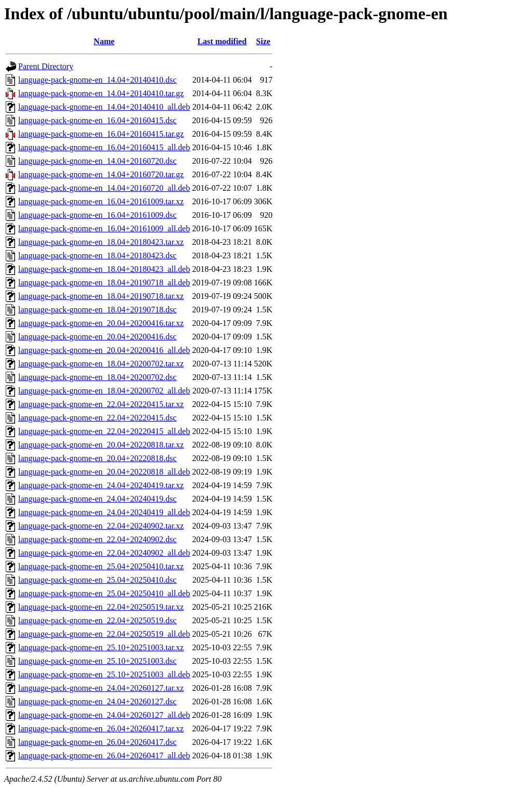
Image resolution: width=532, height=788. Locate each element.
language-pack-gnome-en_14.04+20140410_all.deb (104, 107)
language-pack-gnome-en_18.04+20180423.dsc (97, 255)
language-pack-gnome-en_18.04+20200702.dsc (97, 377)
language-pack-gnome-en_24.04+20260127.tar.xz (101, 688)
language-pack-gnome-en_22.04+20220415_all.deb (104, 431)
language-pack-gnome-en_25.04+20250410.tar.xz (101, 566)
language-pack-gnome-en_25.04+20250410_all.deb (104, 593)
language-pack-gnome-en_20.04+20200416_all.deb (104, 350)
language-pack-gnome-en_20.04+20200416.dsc (97, 337)
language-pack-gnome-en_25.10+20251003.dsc (97, 661)
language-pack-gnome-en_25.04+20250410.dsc (97, 580)
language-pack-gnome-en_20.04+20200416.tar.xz (101, 323)
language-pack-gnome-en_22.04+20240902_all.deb (104, 553)
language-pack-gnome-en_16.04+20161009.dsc (97, 215)
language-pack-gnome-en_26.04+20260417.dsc (97, 742)
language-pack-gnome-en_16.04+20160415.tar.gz (101, 134)
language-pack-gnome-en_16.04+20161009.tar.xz (101, 201)
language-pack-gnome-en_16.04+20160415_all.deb (104, 147)
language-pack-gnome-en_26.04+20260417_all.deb (104, 756)
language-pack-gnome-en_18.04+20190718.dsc (97, 310)
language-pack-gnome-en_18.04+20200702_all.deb (104, 391)
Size (263, 41)
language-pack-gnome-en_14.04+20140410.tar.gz (101, 93)
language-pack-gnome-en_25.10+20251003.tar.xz (101, 647)
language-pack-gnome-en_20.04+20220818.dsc (97, 458)
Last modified (222, 41)
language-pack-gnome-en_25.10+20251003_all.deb (104, 674)
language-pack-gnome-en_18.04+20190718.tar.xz (101, 296)
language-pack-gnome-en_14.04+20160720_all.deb (104, 188)
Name (104, 41)
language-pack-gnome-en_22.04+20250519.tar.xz (101, 607)
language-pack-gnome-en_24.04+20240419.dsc (97, 499)
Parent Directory (46, 66)
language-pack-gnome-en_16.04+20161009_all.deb (104, 228)
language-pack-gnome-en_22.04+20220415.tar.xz (101, 404)
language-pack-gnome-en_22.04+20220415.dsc (97, 418)
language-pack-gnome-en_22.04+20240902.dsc (97, 539)
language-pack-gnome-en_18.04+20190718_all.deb (104, 283)
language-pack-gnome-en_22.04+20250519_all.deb (104, 634)
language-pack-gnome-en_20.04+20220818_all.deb (104, 472)
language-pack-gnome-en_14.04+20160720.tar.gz (101, 174)
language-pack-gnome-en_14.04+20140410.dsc (97, 80)
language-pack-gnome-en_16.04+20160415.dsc (97, 120)
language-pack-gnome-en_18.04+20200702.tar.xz (101, 364)
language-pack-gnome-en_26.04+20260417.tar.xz (101, 728)
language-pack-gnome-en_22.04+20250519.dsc (97, 620)
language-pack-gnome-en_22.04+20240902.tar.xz (101, 526)
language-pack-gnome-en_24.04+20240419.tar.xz (101, 485)
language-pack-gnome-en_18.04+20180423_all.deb (104, 269)
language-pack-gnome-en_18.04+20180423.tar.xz (101, 242)
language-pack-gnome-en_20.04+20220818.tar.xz (101, 445)
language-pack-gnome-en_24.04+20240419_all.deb (104, 512)
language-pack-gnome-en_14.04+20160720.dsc (97, 161)
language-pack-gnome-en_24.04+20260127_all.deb (104, 715)
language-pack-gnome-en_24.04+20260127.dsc (97, 701)
